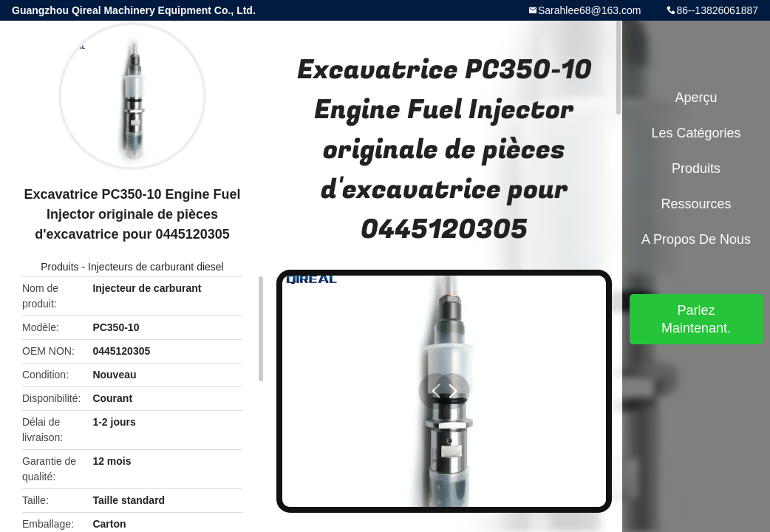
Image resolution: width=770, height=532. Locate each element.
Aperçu (696, 98)
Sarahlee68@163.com (590, 10)
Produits (59, 267)
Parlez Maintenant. (696, 319)
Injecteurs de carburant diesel (156, 267)
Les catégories (696, 133)
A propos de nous (696, 239)
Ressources (696, 204)
